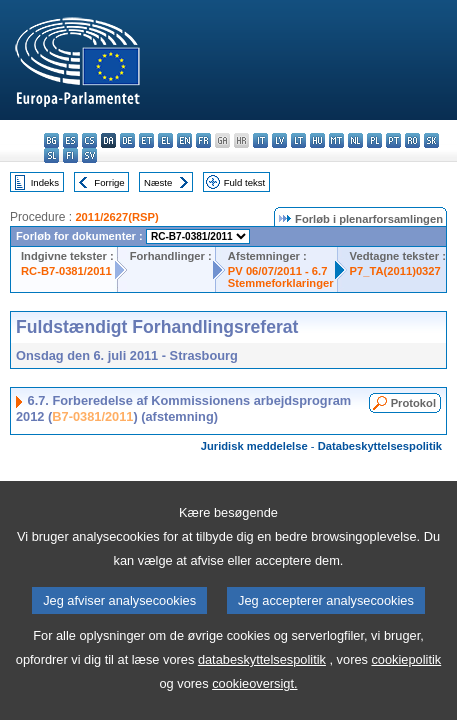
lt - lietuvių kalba (298, 140)
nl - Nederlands (355, 140)
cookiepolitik (406, 693)
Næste (158, 182)
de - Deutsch (127, 140)
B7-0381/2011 (92, 416)
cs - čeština (89, 140)
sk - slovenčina (431, 140)
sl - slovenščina (51, 155)
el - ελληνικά (165, 140)
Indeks (45, 182)
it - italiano (260, 140)
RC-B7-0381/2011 (66, 271)
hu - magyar (317, 140)
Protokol (413, 403)
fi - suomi (70, 155)
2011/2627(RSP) (116, 217)
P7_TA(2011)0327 (395, 271)
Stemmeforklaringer (281, 283)
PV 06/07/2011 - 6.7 (278, 271)
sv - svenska (89, 155)
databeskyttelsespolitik (262, 693)
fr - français (203, 140)
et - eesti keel (146, 140)
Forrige (109, 182)
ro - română (412, 140)
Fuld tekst (245, 182)
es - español (70, 140)
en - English (184, 140)
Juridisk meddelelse (254, 446)
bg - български (51, 140)
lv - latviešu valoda (279, 140)
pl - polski (374, 140)
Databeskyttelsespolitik (380, 446)
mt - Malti (336, 140)
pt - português (393, 140)
